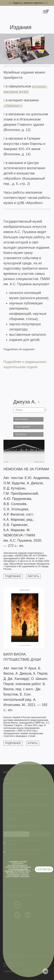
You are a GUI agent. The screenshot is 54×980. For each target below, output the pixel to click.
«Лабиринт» (13, 105)
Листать (33, 576)
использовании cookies (16, 870)
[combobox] (28, 419)
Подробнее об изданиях (19, 349)
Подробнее (13, 576)
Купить (33, 743)
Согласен (44, 869)
